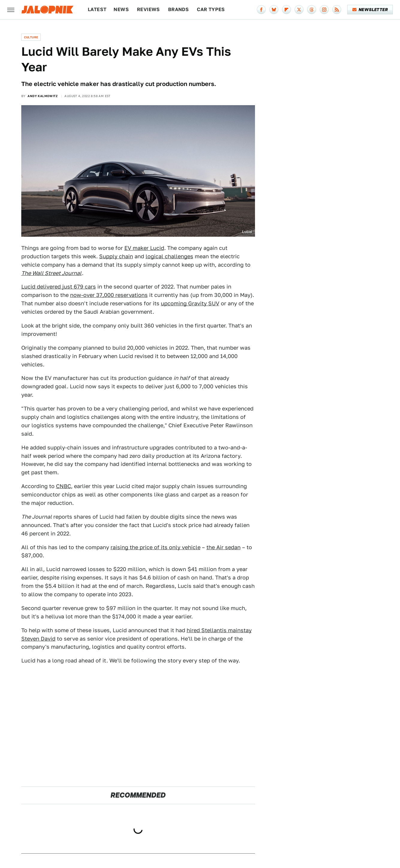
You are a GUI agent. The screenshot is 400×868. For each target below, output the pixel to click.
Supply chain (116, 256)
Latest (97, 9)
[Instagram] (324, 10)
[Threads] (312, 10)
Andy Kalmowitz (43, 96)
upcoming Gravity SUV (190, 303)
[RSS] (337, 10)
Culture (31, 37)
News (121, 9)
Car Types (211, 9)
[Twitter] (299, 10)
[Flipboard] (286, 10)
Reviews (148, 9)
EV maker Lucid (144, 248)
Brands (178, 9)
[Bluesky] (274, 10)
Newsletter (370, 10)
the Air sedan (224, 547)
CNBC (64, 486)
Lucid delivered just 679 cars (59, 287)
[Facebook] (261, 10)
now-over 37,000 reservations (109, 295)
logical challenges (169, 256)
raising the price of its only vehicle (156, 547)
